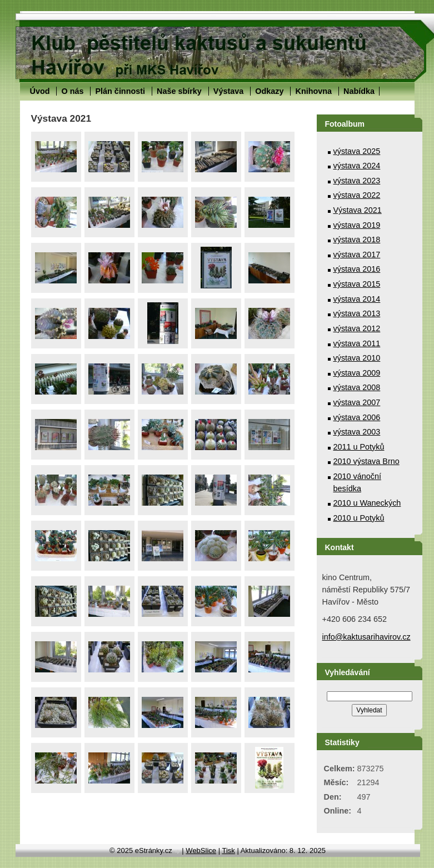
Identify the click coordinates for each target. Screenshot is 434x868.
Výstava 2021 (358, 210)
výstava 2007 (357, 402)
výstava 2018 (357, 240)
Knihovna (313, 91)
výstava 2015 (357, 284)
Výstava (228, 91)
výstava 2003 (357, 432)
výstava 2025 (357, 151)
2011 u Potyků (359, 447)
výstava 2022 (357, 195)
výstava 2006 (357, 417)
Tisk (228, 850)
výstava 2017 (357, 255)
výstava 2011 (357, 343)
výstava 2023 (357, 181)
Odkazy (269, 91)
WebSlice (201, 850)
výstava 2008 (357, 387)
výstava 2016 (357, 269)
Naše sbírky (179, 91)
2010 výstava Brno (366, 461)
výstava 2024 (357, 166)
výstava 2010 (357, 358)
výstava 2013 (357, 313)
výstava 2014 (357, 299)
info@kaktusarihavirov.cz (366, 637)
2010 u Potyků (359, 518)
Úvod (40, 91)
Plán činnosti (120, 91)
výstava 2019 (357, 225)
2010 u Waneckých (367, 503)
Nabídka (359, 91)
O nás (72, 91)
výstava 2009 (357, 373)
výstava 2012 (357, 328)
